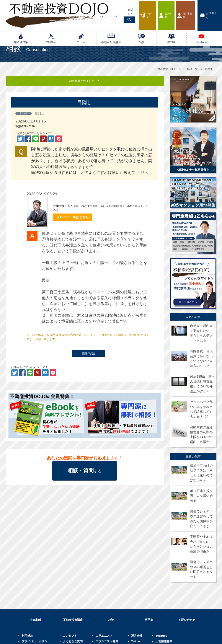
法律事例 (35, 571)
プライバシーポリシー (36, 592)
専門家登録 (181, 9)
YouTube (161, 586)
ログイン (130, 9)
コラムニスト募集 (107, 592)
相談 (111, 571)
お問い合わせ (187, 571)
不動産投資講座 (73, 571)
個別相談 (88, 353)
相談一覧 (192, 69)
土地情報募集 (164, 592)
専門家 (149, 571)
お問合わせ (209, 9)
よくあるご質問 (73, 592)
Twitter (136, 592)
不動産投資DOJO (166, 69)
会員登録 (155, 9)
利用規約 (27, 586)
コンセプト (70, 586)
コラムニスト (104, 586)
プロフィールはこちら (71, 217)
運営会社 (137, 586)
